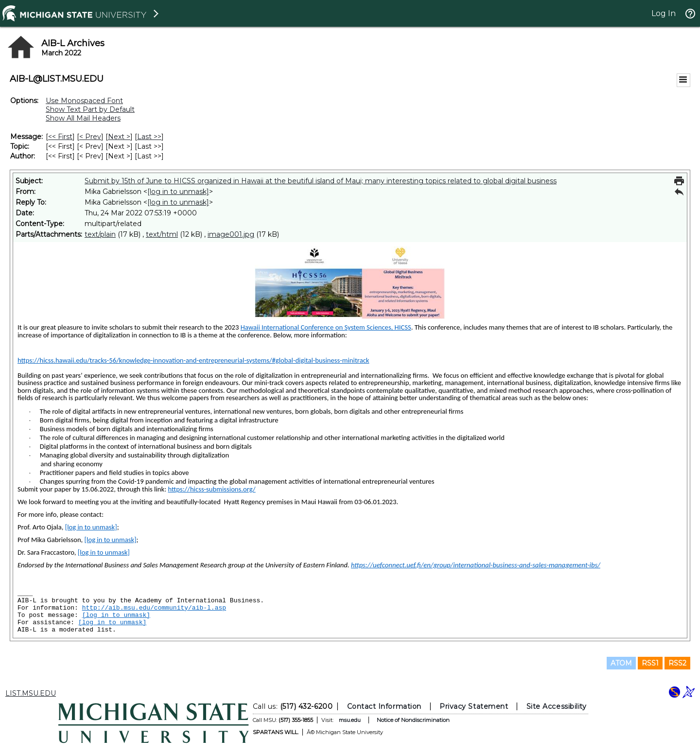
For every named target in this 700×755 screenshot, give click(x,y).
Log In (664, 13)
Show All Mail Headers (83, 118)
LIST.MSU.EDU (31, 693)
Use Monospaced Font (84, 101)
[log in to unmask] (178, 192)
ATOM (621, 663)
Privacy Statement (474, 706)
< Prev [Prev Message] (90, 137)
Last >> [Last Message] (149, 137)
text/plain (100, 234)
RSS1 (650, 663)
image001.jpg (231, 234)
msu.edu (350, 720)
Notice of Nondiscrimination (413, 720)
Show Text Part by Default (90, 109)
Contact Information (384, 706)
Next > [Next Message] (119, 137)
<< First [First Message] (60, 137)
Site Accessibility (557, 706)
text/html (162, 234)
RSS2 (677, 663)
